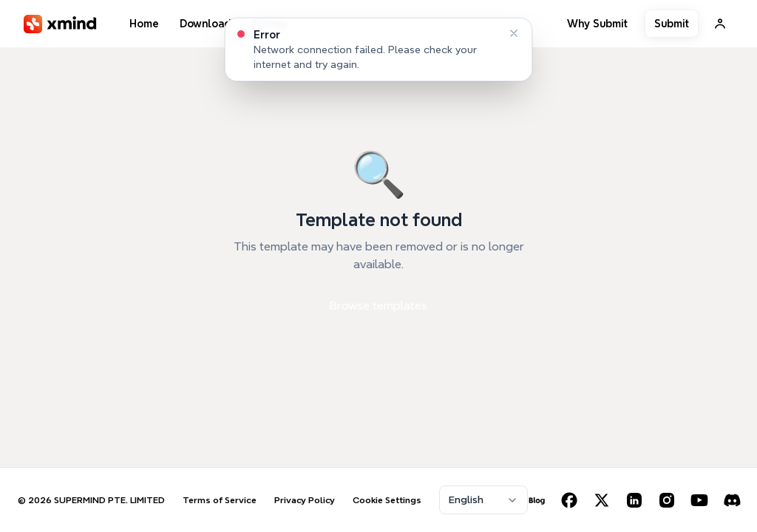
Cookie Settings (387, 500)
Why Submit (597, 24)
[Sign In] (720, 24)
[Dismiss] (514, 33)
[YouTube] (699, 500)
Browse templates (378, 306)
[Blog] (537, 500)
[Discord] (732, 500)
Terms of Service (220, 500)
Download (205, 24)
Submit (672, 24)
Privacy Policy (305, 500)
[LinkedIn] (634, 500)
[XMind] (60, 24)
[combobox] (483, 500)
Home (144, 24)
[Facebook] (569, 500)
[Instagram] (667, 500)
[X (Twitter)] (602, 500)
